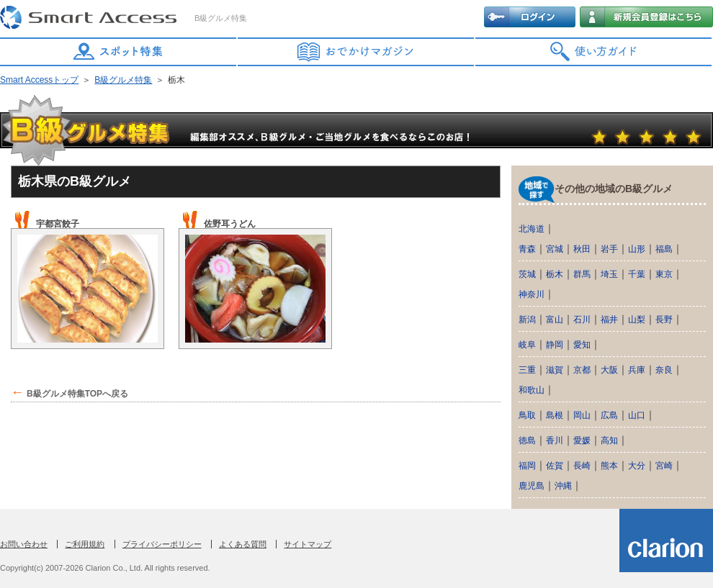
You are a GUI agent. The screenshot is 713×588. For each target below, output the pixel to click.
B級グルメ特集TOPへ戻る (77, 394)
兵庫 (637, 370)
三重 (527, 370)
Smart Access (90, 18)
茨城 (527, 274)
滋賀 (555, 370)
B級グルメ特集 (123, 80)
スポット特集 (119, 52)
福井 (609, 320)
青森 (527, 249)
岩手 (609, 249)
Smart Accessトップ (39, 80)
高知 (609, 440)
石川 (582, 320)
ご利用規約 (85, 544)
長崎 (582, 466)
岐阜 (527, 345)
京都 (582, 370)
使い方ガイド (594, 52)
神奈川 (532, 294)
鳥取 (527, 415)
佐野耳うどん (230, 224)
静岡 (555, 345)
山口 (637, 415)
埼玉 (609, 274)
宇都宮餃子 (58, 224)
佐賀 (555, 466)
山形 (637, 249)
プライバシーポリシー (162, 544)
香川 (555, 440)
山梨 (637, 320)
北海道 (532, 229)
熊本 (609, 466)
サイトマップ (308, 544)
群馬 (582, 274)
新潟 (527, 320)
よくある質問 (243, 544)
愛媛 (582, 440)
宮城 (555, 249)
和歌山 (532, 390)
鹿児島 (532, 486)
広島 (609, 415)
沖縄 (563, 486)
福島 (664, 249)
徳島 (527, 440)
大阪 (609, 370)
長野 (664, 320)
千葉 (637, 274)
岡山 (582, 415)
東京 (664, 274)
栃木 (555, 274)
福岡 (527, 466)
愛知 (582, 345)
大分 (637, 466)
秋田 (582, 249)
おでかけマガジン (356, 52)
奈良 (664, 370)
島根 (555, 415)
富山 (555, 320)
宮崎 (664, 466)
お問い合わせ (24, 544)
